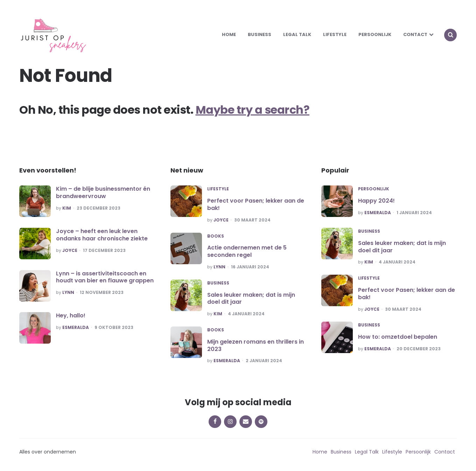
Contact (415, 34)
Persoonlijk (375, 34)
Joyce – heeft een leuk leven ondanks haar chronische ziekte (102, 235)
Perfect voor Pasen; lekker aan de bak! (256, 204)
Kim (67, 208)
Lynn (68, 293)
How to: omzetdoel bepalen (398, 337)
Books (216, 236)
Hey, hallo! (71, 315)
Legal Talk (297, 34)
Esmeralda (76, 328)
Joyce (70, 251)
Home (229, 34)
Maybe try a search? (253, 110)
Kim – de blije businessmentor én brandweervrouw (103, 192)
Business (260, 34)
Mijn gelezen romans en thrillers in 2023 (255, 345)
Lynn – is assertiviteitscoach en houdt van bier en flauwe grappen (105, 277)
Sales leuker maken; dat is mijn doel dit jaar (251, 298)
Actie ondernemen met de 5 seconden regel (247, 251)
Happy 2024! (376, 201)
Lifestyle (335, 34)
